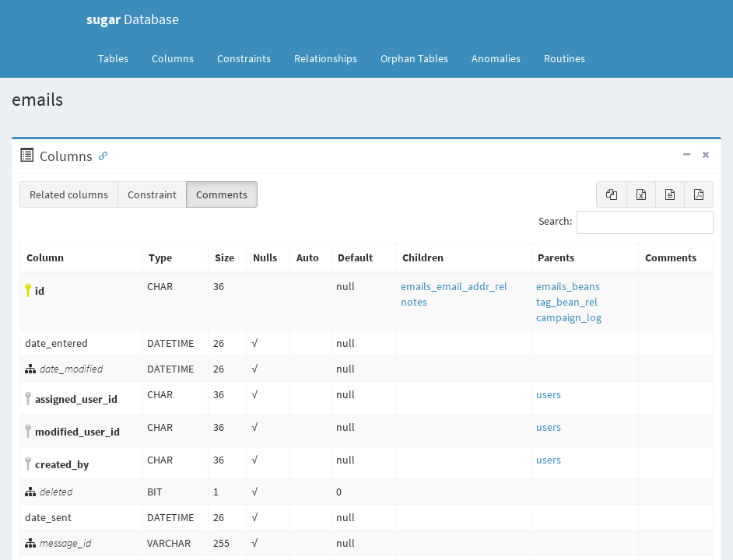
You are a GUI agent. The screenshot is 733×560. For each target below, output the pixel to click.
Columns (173, 58)
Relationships (326, 58)
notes (414, 302)
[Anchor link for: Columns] (100, 155)
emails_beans (568, 286)
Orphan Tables (414, 58)
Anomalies (496, 58)
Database (133, 19)
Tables (119, 58)
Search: (626, 222)
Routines (565, 58)
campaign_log (569, 317)
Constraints (244, 58)
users (549, 394)
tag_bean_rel (567, 302)
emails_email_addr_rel (454, 286)
